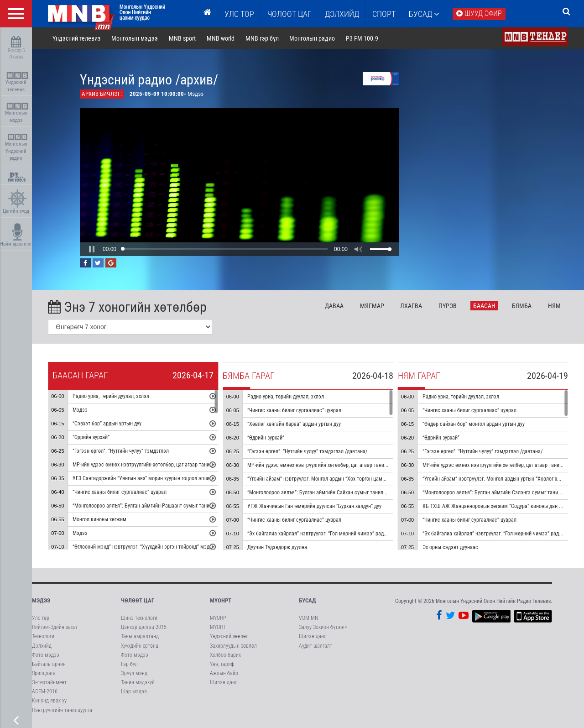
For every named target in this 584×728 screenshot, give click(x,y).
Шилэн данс (224, 682)
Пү (448, 306)
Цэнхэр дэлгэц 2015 (144, 627)
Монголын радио (312, 38)
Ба (484, 306)
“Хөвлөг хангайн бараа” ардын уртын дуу (294, 424)
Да (334, 306)
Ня (554, 306)
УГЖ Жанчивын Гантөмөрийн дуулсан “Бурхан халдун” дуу (314, 506)
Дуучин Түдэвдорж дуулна (277, 547)
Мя (372, 306)
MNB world (221, 38)
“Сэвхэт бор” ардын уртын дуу (107, 424)
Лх (411, 306)
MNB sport (182, 38)
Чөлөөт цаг (138, 600)
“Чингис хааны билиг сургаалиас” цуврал (120, 492)
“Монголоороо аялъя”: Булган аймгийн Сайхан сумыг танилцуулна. (324, 492)
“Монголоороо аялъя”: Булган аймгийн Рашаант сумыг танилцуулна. (151, 506)
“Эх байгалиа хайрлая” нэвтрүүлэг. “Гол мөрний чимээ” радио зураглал (329, 534)
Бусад (424, 14)
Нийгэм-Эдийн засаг (55, 627)
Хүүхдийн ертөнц (140, 646)
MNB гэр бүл (262, 38)
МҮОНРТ (221, 600)
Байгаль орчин (49, 664)
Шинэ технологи (139, 618)
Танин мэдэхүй (138, 682)
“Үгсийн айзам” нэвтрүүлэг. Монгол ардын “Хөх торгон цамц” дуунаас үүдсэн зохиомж (346, 479)
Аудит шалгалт (315, 646)
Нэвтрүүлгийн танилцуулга (62, 710)
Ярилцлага (44, 673)
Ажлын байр (224, 673)
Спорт (384, 14)
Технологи (43, 636)
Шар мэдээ (134, 691)
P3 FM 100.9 (362, 38)
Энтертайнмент (49, 682)
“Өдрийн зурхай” (91, 437)
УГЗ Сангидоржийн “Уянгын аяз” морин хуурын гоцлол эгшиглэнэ (147, 478)
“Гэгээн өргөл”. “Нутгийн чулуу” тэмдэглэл (121, 451)
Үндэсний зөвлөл (229, 636)
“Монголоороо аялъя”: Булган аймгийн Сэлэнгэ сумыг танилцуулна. (500, 492)
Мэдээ (80, 410)
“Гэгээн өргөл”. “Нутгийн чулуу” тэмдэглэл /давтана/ (307, 451)
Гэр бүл (129, 664)
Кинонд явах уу (49, 701)
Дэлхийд (342, 14)
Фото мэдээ (46, 655)
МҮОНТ (218, 627)
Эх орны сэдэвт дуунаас (450, 547)
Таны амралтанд (140, 636)
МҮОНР (218, 618)
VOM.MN (308, 618)
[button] (92, 249)
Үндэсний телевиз (17, 82)
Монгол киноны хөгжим (99, 519)
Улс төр (239, 14)
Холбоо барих (225, 655)
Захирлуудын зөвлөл (233, 646)
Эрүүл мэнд (134, 673)
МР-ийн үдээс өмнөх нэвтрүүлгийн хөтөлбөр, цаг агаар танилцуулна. (151, 465)
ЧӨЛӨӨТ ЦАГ (289, 14)
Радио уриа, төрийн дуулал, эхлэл (111, 396)
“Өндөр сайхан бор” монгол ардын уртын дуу (474, 424)
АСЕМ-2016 (45, 691)
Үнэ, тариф (222, 664)
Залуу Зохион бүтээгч (323, 627)
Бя (522, 306)
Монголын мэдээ (17, 113)
